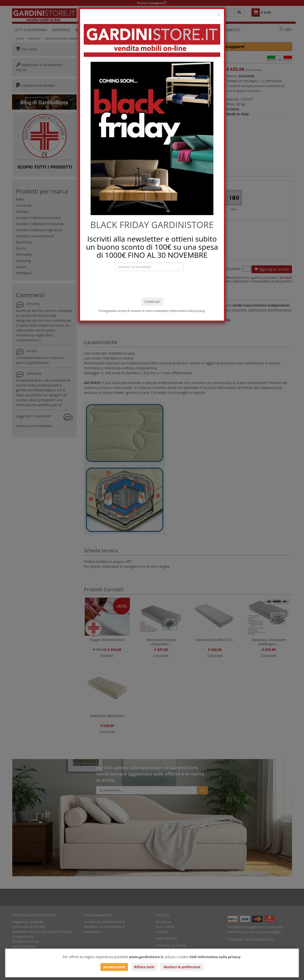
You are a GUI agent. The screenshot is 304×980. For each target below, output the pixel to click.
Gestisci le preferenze (182, 967)
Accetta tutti (114, 967)
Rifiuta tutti (144, 967)
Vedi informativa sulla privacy (215, 957)
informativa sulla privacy (187, 311)
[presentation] (152, 284)
